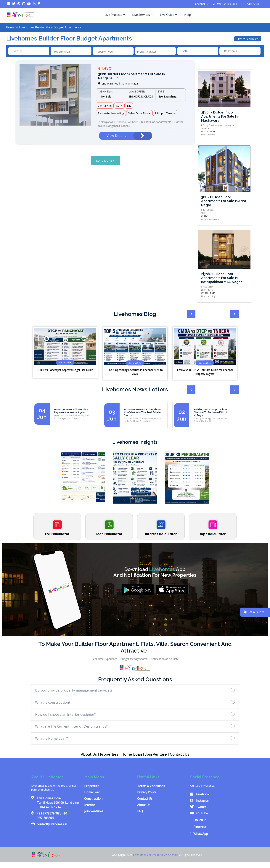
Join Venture (156, 754)
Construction (93, 799)
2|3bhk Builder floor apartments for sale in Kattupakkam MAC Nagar (222, 278)
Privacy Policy (147, 792)
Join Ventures (94, 811)
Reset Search (248, 39)
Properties (108, 754)
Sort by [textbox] (17, 51)
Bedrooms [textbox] (230, 51)
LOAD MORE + (105, 161)
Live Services (142, 15)
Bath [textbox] (185, 51)
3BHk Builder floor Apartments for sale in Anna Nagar (224, 201)
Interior (90, 805)
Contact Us (145, 799)
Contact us (181, 754)
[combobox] (29, 51)
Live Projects (115, 15)
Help (189, 15)
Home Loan (131, 754)
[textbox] (64, 52)
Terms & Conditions (151, 786)
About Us (87, 754)
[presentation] (225, 315)
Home (10, 27)
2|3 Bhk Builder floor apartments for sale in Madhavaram (219, 116)
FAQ (140, 811)
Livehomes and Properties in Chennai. (156, 855)
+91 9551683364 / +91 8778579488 (236, 4)
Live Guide (168, 15)
